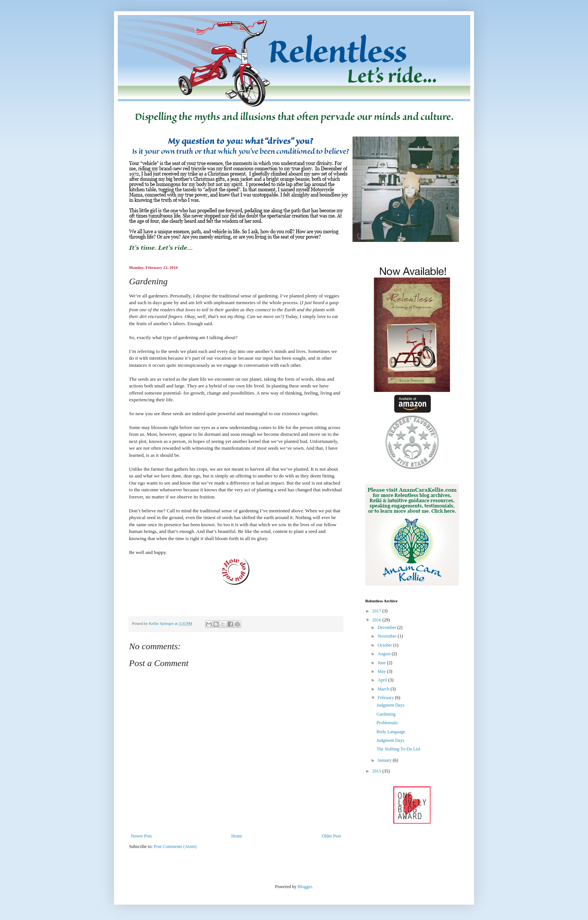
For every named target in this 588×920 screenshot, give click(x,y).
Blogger (305, 887)
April (383, 680)
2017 (377, 611)
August (385, 654)
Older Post (331, 836)
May (382, 671)
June (382, 663)
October (385, 645)
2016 (377, 620)
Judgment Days (390, 705)
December (387, 627)
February (386, 698)
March (384, 689)
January (385, 760)
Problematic (387, 723)
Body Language (391, 732)
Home (237, 836)
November (388, 636)
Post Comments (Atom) (175, 846)
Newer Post (141, 836)
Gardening (386, 714)
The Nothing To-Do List (398, 749)
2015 (377, 771)
